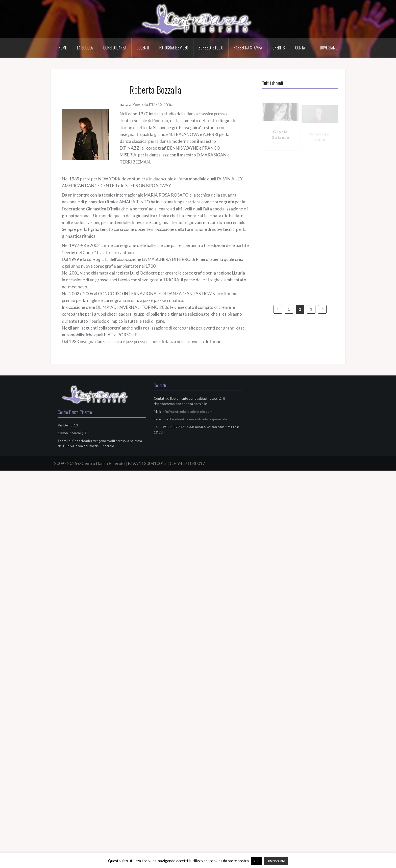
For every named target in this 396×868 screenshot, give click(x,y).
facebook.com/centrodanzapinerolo (198, 419)
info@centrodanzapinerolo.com (187, 412)
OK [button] (256, 861)
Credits (279, 48)
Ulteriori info (276, 861)
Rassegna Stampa (248, 48)
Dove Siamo (329, 48)
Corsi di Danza (115, 48)
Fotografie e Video (174, 48)
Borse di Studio (211, 48)
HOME (63, 48)
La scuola (85, 48)
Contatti (302, 48)
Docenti (143, 48)
